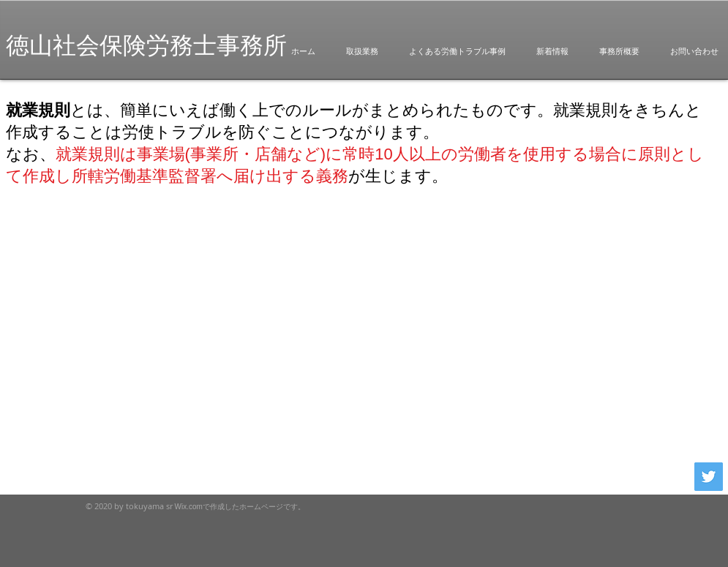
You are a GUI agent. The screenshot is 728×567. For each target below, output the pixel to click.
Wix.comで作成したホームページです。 (240, 507)
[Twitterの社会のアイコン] (709, 477)
